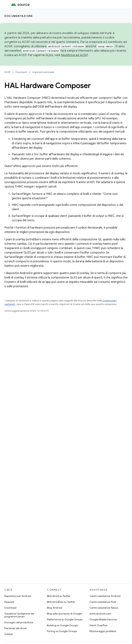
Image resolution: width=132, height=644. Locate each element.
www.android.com (100, 614)
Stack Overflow (99, 625)
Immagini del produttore (19, 622)
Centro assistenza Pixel (103, 602)
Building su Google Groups (62, 625)
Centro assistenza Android (105, 596)
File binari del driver (16, 628)
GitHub (9, 634)
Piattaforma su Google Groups (65, 619)
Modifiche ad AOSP (74, 55)
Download (10, 608)
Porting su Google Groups (62, 631)
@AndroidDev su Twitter (61, 602)
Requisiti (9, 602)
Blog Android (55, 608)
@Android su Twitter (59, 596)
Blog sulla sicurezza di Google (64, 614)
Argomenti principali (43, 72)
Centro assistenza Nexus (104, 608)
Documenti (21, 72)
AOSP (8, 72)
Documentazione (19, 16)
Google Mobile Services (103, 619)
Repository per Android (18, 596)
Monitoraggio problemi (103, 631)
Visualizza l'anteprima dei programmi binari (19, 615)
